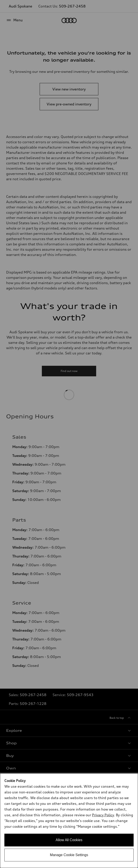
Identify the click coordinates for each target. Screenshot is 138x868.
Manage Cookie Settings (69, 855)
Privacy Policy (103, 815)
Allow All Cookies (69, 840)
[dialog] (69, 821)
